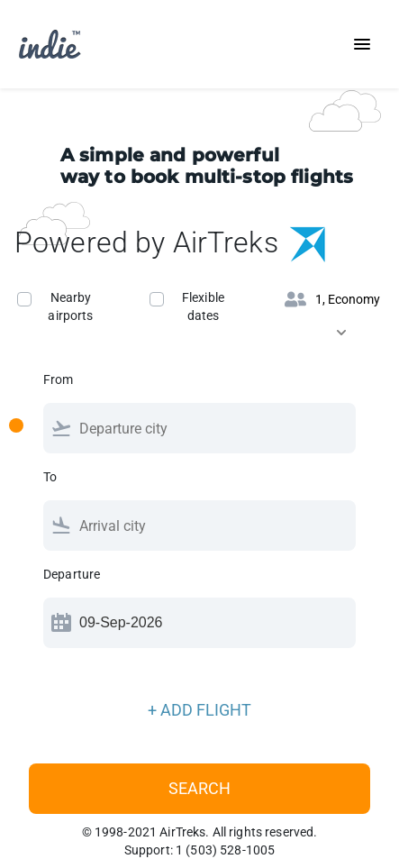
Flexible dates (203, 306)
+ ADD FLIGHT (199, 710)
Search (199, 788)
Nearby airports (70, 306)
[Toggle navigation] (362, 44)
